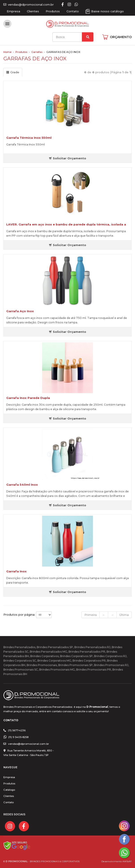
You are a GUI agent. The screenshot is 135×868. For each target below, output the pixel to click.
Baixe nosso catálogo (107, 11)
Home (7, 52)
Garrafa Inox (16, 571)
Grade (13, 72)
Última (124, 615)
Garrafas (37, 52)
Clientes (33, 11)
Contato (73, 11)
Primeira (91, 615)
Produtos (53, 11)
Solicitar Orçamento (67, 158)
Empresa (13, 11)
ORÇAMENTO (121, 37)
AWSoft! (127, 861)
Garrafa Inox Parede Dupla (28, 398)
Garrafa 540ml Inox (22, 485)
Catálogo (9, 790)
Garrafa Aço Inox (20, 311)
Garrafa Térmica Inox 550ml (29, 138)
